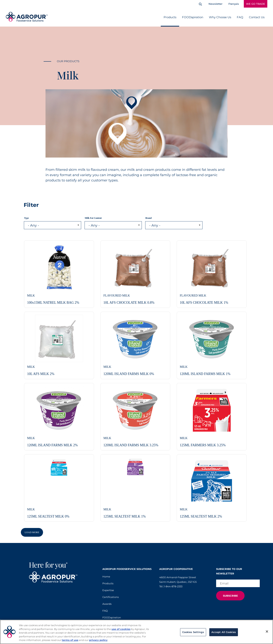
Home (106, 577)
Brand (149, 218)
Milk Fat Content (93, 218)
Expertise (108, 590)
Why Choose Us (220, 17)
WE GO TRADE (256, 4)
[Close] (267, 631)
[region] (136, 632)
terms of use (70, 640)
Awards (107, 604)
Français (234, 4)
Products (170, 17)
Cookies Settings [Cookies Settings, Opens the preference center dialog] (193, 632)
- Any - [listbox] (33, 225)
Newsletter (215, 4)
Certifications (111, 597)
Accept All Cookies (224, 632)
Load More (32, 532)
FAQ (240, 17)
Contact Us (257, 17)
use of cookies (121, 629)
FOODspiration (193, 17)
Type (26, 218)
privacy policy (98, 640)
